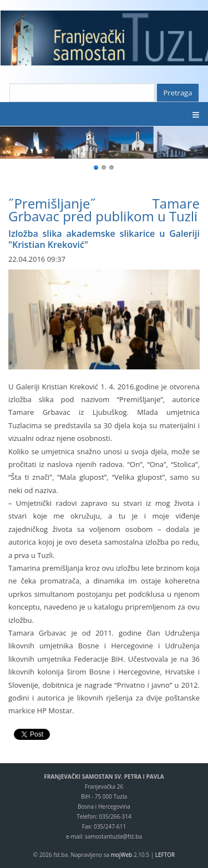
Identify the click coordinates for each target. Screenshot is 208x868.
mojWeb (122, 855)
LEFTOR (165, 855)
